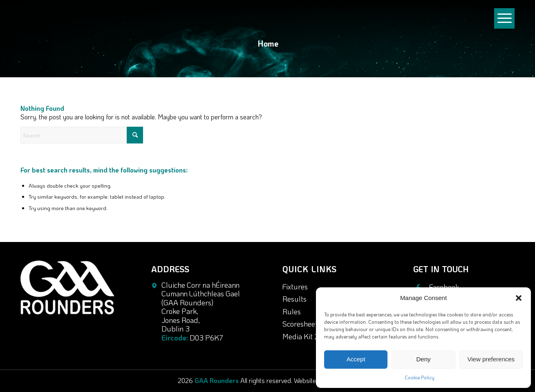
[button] (519, 298)
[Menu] (504, 26)
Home (268, 43)
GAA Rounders (217, 380)
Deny (423, 359)
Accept (356, 359)
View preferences (491, 359)
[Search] (82, 135)
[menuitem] (504, 22)
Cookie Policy (420, 377)
